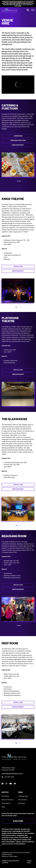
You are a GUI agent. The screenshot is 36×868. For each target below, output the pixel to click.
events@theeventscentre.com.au (12, 773)
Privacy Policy (29, 861)
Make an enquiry (18, 145)
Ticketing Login (23, 796)
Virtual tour (18, 267)
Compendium (18, 136)
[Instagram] (6, 784)
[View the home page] (10, 10)
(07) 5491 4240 (8, 777)
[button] (16, 181)
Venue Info (22, 803)
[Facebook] (2, 784)
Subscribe (18, 821)
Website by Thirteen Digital (9, 856)
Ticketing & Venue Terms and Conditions (10, 861)
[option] (18, 165)
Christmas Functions (18, 140)
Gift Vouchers (22, 800)
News (3, 807)
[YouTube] (11, 784)
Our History (5, 796)
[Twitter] (15, 784)
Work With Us (6, 803)
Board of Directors (8, 800)
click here (18, 6)
